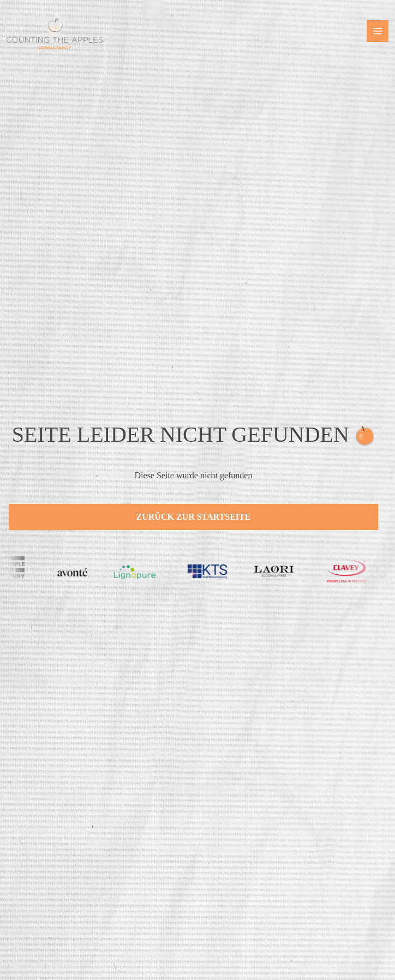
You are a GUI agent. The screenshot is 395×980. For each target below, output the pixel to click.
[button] (378, 31)
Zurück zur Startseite (194, 517)
